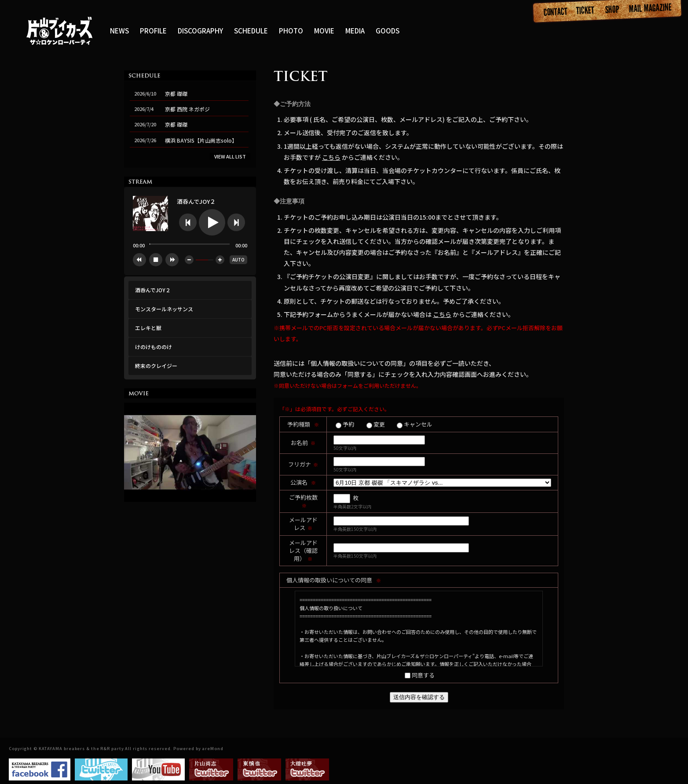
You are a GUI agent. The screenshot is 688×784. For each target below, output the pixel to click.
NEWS (119, 30)
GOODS (388, 30)
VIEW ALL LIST (230, 156)
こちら (331, 157)
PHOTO (291, 30)
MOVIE (324, 30)
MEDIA (355, 30)
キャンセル (418, 425)
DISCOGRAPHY (200, 30)
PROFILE (153, 30)
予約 (348, 425)
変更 (379, 425)
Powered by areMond (198, 749)
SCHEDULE (251, 30)
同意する (423, 675)
